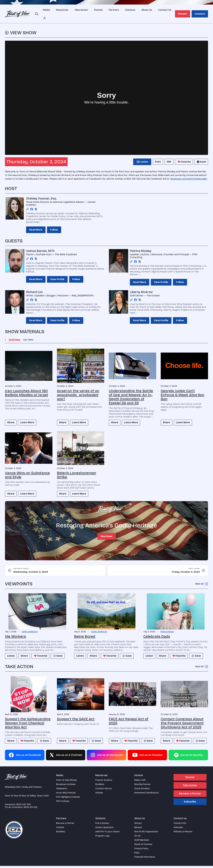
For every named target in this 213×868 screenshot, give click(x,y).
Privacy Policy (141, 851)
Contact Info (180, 825)
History (138, 825)
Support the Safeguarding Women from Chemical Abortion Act (28, 718)
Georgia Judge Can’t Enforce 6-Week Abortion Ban (182, 388)
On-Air (137, 838)
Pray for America (104, 782)
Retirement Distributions (147, 795)
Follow (54, 223)
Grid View (14, 333)
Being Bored (85, 631)
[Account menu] (170, 11)
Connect (200, 10)
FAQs (137, 855)
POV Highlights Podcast (68, 799)
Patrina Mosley (141, 244)
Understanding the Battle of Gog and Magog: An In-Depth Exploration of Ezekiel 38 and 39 (131, 390)
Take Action (190, 787)
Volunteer (178, 830)
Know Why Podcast (66, 795)
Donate (184, 10)
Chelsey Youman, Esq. (41, 192)
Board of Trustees (143, 846)
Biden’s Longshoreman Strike (77, 469)
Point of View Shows (67, 782)
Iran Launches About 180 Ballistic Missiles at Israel (26, 386)
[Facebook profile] (32, 202)
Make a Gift (140, 782)
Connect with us (104, 791)
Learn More (30, 416)
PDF (167, 155)
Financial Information (145, 859)
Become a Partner (190, 796)
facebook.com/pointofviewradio (189, 172)
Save (201, 155)
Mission (138, 830)
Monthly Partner (142, 786)
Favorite (183, 155)
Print (154, 155)
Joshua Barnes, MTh (40, 244)
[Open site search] (37, 11)
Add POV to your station (108, 834)
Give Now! (107, 531)
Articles (99, 795)
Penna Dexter (167, 627)
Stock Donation (142, 791)
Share (12, 416)
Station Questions (104, 830)
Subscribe (190, 804)
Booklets (100, 786)
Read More (36, 223)
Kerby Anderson (30, 627)
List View (28, 333)
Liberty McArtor (141, 285)
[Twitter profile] (36, 202)
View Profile (57, 273)
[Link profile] (27, 202)
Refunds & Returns (183, 834)
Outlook (60, 830)
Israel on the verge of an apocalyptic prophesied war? (78, 388)
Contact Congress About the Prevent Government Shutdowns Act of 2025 (182, 718)
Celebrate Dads (157, 631)
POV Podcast (63, 803)
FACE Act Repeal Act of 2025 (129, 716)
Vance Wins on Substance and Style (27, 469)
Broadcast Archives (66, 786)
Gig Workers (15, 631)
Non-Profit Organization (146, 834)
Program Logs (103, 838)
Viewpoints (62, 791)
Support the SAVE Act (76, 714)
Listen (12, 651)
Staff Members (142, 842)
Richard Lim (34, 285)
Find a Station (102, 825)
